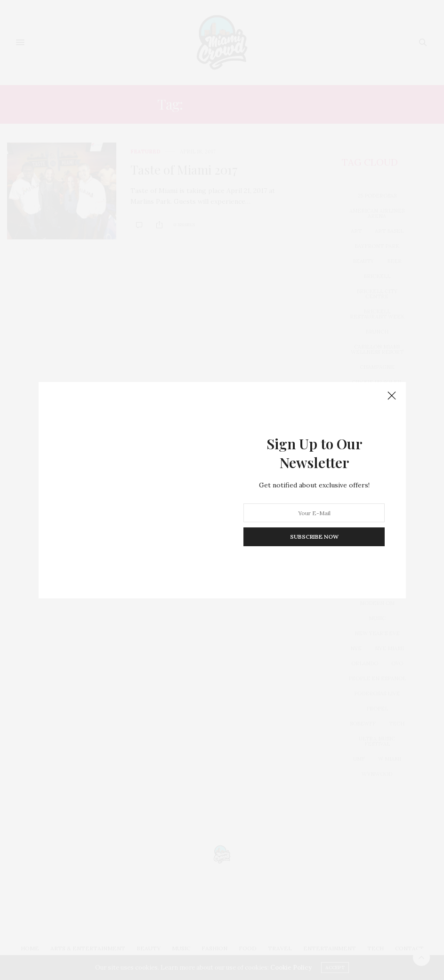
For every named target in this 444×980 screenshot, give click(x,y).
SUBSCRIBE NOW (314, 537)
